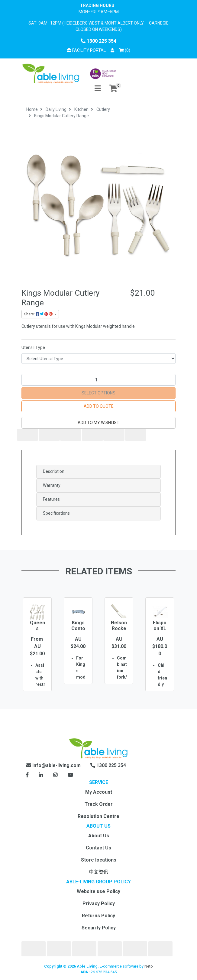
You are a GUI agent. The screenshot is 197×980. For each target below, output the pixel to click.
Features (51, 499)
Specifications (56, 513)
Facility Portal (86, 50)
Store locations (99, 860)
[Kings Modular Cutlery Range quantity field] (98, 380)
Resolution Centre (98, 816)
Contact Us (98, 848)
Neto (149, 966)
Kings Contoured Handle (78, 631)
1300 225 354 (98, 41)
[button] (112, 50)
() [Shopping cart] (126, 50)
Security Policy (99, 928)
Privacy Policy (99, 904)
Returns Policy (98, 916)
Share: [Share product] (39, 314)
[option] (37, 653)
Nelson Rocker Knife (119, 628)
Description (54, 471)
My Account (99, 792)
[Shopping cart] (113, 89)
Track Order (99, 804)
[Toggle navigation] (98, 89)
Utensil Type (33, 347)
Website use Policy (98, 891)
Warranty (52, 485)
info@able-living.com (53, 765)
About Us (99, 836)
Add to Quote (99, 406)
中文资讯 (98, 872)
